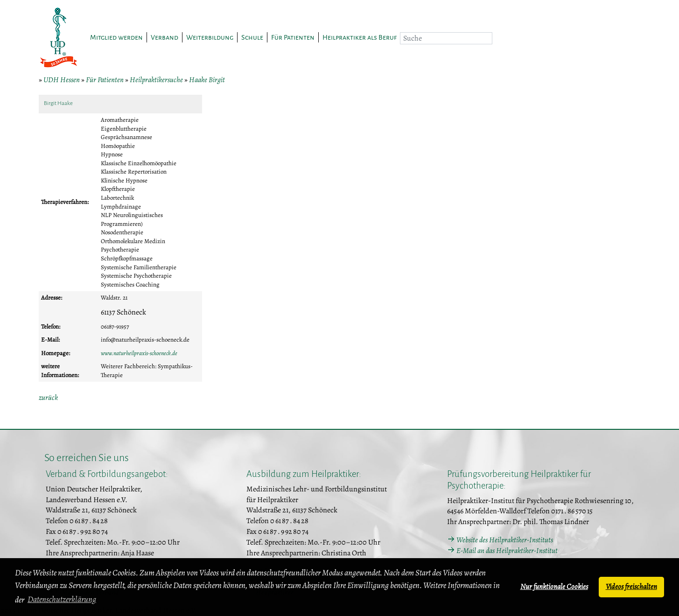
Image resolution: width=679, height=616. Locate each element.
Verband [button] (164, 37)
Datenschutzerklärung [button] (62, 599)
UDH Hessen (62, 80)
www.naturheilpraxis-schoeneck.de (139, 353)
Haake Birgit (207, 80)
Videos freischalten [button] (631, 587)
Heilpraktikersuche (156, 80)
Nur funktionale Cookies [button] (554, 587)
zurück (48, 398)
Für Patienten (105, 80)
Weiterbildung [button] (210, 37)
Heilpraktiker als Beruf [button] (360, 37)
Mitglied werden (116, 37)
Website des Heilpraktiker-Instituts (505, 540)
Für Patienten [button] (293, 37)
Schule (252, 37)
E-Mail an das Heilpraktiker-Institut (507, 551)
